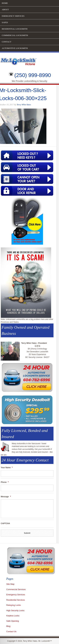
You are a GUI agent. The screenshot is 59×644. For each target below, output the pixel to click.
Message (6, 497)
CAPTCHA (5, 523)
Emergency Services (13, 16)
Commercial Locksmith (15, 35)
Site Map (10, 584)
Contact (6, 42)
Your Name (7, 468)
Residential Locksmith (15, 29)
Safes (5, 22)
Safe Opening (13, 621)
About (5, 10)
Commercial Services (16, 589)
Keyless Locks (13, 616)
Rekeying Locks (14, 605)
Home (5, 3)
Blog (8, 626)
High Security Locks (15, 610)
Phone (5, 482)
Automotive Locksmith (15, 48)
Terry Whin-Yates (24, 105)
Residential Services (16, 600)
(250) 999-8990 (33, 75)
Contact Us (11, 632)
